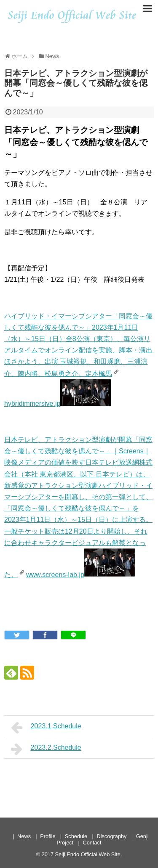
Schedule (76, 836)
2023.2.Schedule (46, 749)
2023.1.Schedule (46, 728)
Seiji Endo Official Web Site (88, 854)
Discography (111, 836)
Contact (92, 843)
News (24, 836)
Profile (48, 836)
